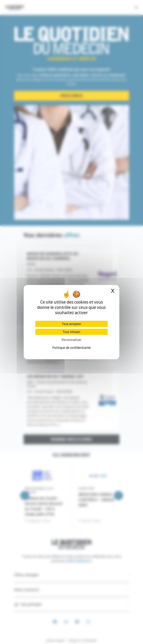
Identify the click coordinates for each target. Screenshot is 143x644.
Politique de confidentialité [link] (71, 348)
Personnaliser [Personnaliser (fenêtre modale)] (72, 340)
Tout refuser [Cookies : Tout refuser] (71, 332)
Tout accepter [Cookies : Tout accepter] (71, 324)
